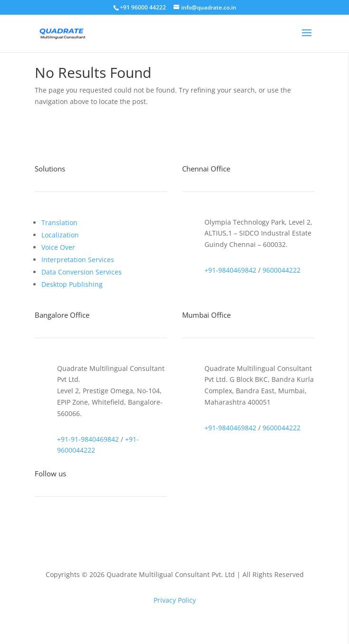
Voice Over (58, 247)
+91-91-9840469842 (88, 439)
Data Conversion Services (82, 272)
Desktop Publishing (72, 284)
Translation (59, 223)
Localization (60, 235)
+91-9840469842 (230, 270)
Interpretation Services (78, 260)
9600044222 (281, 270)
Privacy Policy (175, 600)
